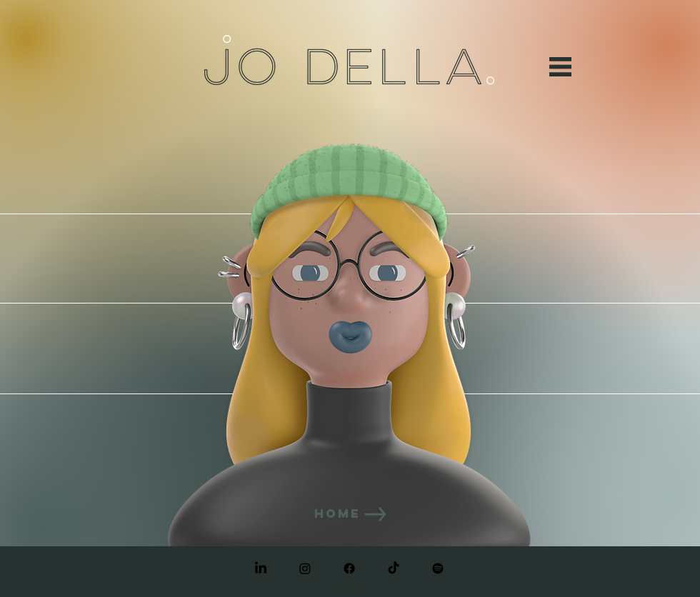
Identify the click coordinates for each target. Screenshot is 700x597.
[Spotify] (438, 568)
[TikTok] (394, 568)
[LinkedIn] (261, 568)
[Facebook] (349, 568)
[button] (560, 67)
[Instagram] (305, 568)
